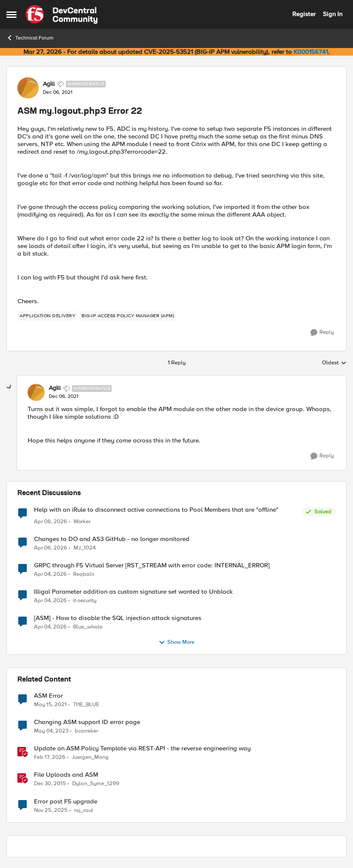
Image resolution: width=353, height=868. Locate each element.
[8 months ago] (51, 810)
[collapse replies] (9, 387)
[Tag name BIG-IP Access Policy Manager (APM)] (128, 316)
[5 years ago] (50, 705)
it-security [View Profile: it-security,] (85, 601)
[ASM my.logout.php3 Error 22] (64, 397)
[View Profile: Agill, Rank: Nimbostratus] (28, 88)
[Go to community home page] (62, 14)
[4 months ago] (51, 522)
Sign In (333, 14)
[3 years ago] (51, 731)
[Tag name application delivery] (47, 316)
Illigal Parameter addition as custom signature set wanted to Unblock (133, 592)
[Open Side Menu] (11, 14)
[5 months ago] (50, 758)
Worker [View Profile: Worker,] (82, 522)
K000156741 (311, 52)
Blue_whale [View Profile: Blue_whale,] (88, 627)
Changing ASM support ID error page (87, 722)
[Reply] (322, 333)
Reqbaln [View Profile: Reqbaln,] (84, 574)
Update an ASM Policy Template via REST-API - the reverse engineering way (142, 748)
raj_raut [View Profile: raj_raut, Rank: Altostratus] (83, 810)
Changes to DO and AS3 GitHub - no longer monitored (112, 539)
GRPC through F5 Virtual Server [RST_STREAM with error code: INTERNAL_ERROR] (152, 565)
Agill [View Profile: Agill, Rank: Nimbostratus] (49, 84)
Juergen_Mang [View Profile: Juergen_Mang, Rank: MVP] (90, 757)
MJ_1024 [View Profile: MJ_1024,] (85, 548)
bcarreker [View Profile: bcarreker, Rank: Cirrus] (86, 731)
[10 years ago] (50, 784)
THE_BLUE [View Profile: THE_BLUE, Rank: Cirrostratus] (86, 705)
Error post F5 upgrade (66, 802)
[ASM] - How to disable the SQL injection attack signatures (118, 618)
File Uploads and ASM (66, 775)
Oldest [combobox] (334, 363)
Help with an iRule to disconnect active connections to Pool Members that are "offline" (156, 510)
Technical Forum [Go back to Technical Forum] (30, 38)
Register (304, 14)
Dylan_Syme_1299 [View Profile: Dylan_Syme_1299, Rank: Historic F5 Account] (96, 784)
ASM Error (48, 696)
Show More (176, 643)
